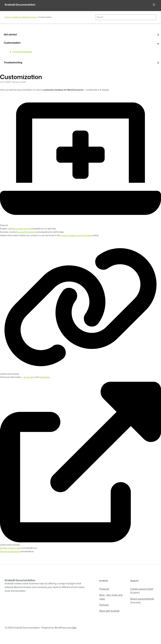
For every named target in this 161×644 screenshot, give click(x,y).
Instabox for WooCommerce (24, 17)
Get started (10, 34)
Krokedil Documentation (20, 5)
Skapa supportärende (142, 599)
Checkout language (22, 52)
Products (104, 589)
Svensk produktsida (10, 551)
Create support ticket (142, 589)
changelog (45, 377)
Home (7, 17)
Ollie (74, 628)
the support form (20, 229)
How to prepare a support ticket (76, 235)
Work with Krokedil (109, 611)
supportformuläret (26, 232)
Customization (12, 43)
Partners (104, 605)
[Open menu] (154, 5)
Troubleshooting (13, 62)
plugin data (29, 377)
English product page (11, 548)
